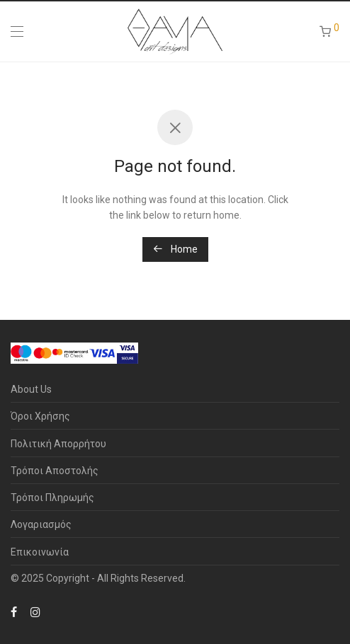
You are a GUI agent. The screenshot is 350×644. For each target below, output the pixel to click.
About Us (31, 389)
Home (175, 249)
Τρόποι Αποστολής (55, 471)
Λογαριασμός (41, 524)
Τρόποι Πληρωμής (52, 498)
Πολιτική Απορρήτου (58, 444)
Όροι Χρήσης (40, 416)
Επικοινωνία (40, 552)
